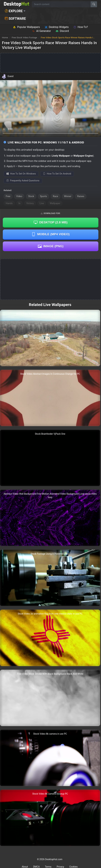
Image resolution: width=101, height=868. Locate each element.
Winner (68, 196)
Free (8, 196)
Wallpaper (55, 203)
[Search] (94, 4)
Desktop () (51, 223)
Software (15, 19)
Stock (31, 196)
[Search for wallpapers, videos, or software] (61, 4)
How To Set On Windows (21, 174)
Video (19, 196)
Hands (9, 203)
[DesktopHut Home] (17, 4)
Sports (44, 196)
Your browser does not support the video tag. (50, 109)
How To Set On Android (57, 174)
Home (5, 37)
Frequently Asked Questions (23, 181)
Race (56, 196)
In (20, 203)
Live (42, 203)
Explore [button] (14, 11)
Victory (30, 203)
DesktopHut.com (54, 859)
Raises (81, 196)
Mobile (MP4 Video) (50, 234)
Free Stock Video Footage (25, 37)
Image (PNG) (51, 246)
